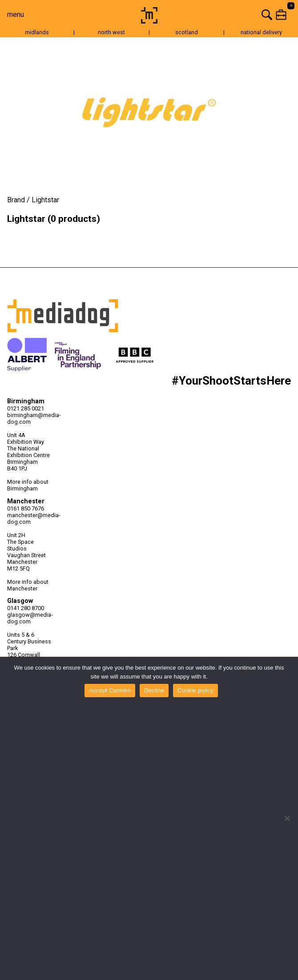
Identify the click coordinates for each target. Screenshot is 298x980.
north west (111, 32)
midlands (37, 32)
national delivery (261, 32)
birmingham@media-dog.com (30, 418)
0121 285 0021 (26, 408)
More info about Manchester (28, 585)
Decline (154, 690)
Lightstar (45, 200)
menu (16, 14)
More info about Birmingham (28, 485)
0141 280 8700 (26, 608)
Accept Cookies (110, 690)
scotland (187, 32)
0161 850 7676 (26, 508)
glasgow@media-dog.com (30, 618)
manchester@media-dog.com (30, 518)
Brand (16, 200)
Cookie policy (195, 690)
